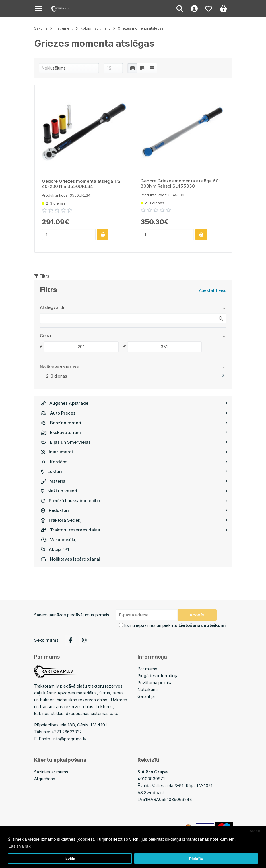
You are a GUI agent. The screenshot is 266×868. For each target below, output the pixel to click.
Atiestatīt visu (213, 290)
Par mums (147, 669)
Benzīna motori (134, 423)
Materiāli (134, 481)
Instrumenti (134, 452)
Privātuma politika (155, 683)
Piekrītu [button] (196, 859)
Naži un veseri (134, 491)
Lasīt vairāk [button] (20, 846)
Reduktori (134, 510)
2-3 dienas (57, 376)
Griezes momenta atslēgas (141, 28)
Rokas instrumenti (96, 28)
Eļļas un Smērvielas (134, 442)
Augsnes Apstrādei (134, 403)
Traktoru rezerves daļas (134, 530)
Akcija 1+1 (55, 549)
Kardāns (134, 462)
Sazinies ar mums (51, 772)
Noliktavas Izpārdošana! (71, 559)
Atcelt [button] (255, 831)
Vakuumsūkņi (59, 540)
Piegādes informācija (158, 676)
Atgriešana (45, 779)
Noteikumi (147, 689)
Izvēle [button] (70, 859)
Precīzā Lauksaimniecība (134, 501)
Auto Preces (134, 413)
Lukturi (134, 471)
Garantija (146, 696)
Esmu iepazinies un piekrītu (175, 625)
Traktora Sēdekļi (134, 520)
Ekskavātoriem (134, 432)
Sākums (41, 28)
